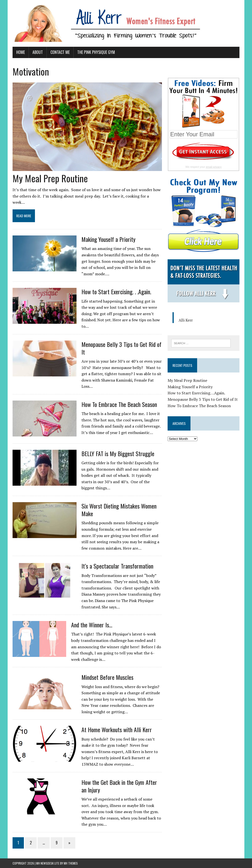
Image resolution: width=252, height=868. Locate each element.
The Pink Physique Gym (96, 52)
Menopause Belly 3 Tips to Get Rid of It (121, 348)
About (38, 52)
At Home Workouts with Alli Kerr (117, 729)
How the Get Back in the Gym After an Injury (119, 786)
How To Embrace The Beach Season (119, 404)
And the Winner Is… (92, 625)
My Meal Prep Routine (50, 178)
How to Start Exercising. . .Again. (116, 292)
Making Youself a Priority (108, 239)
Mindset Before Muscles (107, 677)
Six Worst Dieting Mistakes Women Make (119, 510)
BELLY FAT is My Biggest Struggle (118, 453)
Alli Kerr (186, 320)
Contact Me (60, 52)
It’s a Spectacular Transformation (117, 566)
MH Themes (71, 863)
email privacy (214, 167)
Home (21, 52)
